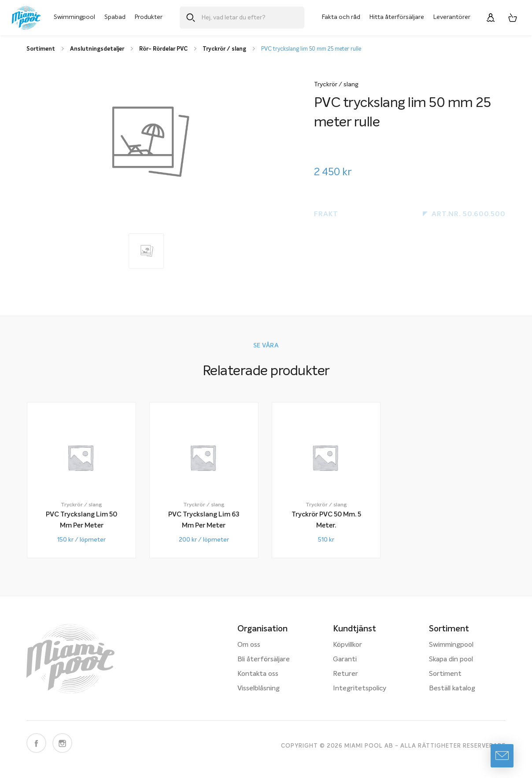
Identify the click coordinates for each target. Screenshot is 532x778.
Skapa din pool (451, 660)
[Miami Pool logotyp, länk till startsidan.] (26, 18)
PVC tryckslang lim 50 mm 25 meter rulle (311, 49)
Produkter (149, 17)
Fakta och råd (341, 17)
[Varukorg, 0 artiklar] (513, 18)
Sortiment (445, 674)
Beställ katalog (452, 689)
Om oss (249, 645)
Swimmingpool (74, 17)
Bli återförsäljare (264, 660)
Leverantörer (452, 17)
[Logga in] (491, 18)
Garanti (345, 660)
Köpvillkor (347, 645)
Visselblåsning (259, 689)
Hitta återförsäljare (397, 17)
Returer (345, 674)
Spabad (115, 17)
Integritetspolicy (360, 689)
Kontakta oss (258, 674)
